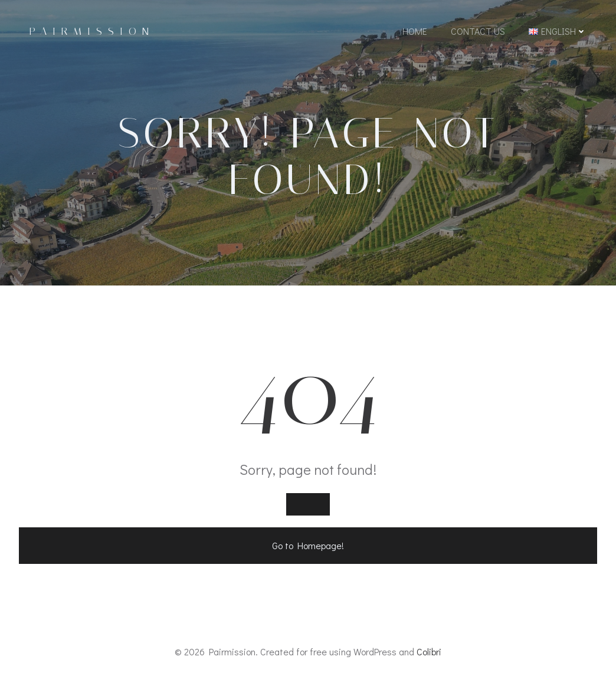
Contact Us (478, 31)
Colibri (429, 651)
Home (415, 31)
